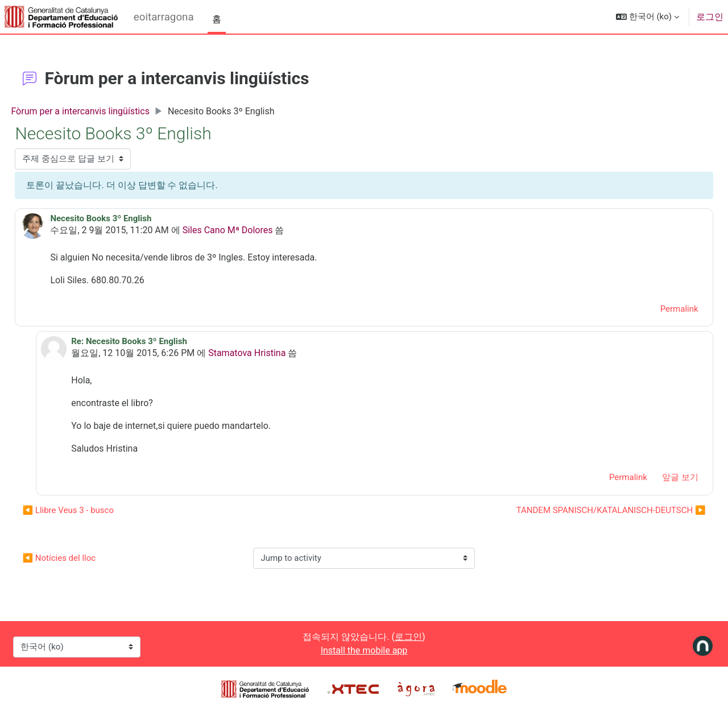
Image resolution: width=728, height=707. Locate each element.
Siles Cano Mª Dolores (253, 230)
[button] (648, 17)
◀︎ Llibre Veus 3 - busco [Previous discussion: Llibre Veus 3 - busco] (94, 510)
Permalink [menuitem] (654, 309)
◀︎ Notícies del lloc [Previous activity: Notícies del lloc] (84, 558)
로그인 (710, 17)
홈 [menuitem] (217, 19)
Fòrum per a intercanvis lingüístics (106, 111)
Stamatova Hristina (271, 353)
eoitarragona (164, 17)
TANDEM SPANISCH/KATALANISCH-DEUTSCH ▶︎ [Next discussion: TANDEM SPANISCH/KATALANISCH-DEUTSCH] (586, 510)
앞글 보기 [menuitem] (655, 477)
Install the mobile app (364, 650)
